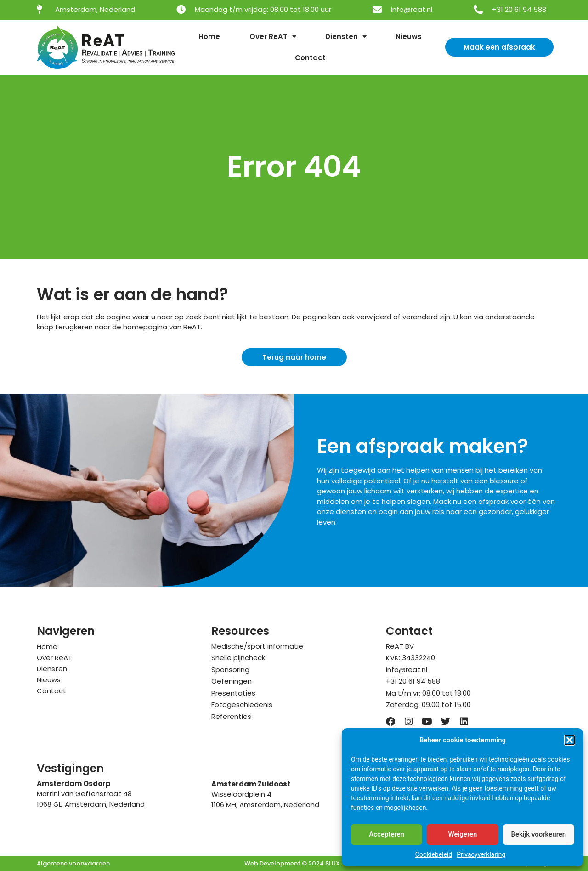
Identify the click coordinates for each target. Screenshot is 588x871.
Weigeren (463, 834)
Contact (310, 58)
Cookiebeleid (434, 854)
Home (209, 37)
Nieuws (409, 37)
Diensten (346, 37)
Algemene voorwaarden (73, 863)
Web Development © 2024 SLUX (292, 863)
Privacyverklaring (481, 854)
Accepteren (387, 834)
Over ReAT (273, 37)
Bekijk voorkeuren (538, 834)
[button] (570, 740)
